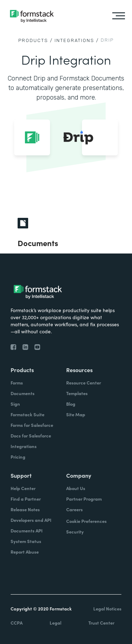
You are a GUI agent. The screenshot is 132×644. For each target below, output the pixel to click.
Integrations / (77, 40)
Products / (36, 40)
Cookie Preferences (86, 521)
